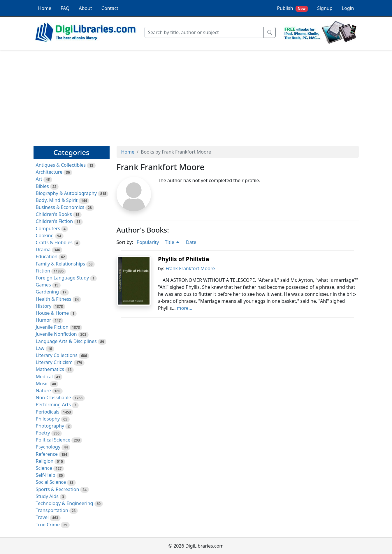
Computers (48, 228)
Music (42, 384)
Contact (110, 8)
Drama (43, 249)
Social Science (51, 482)
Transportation (52, 510)
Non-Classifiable (53, 398)
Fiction (43, 271)
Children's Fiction (55, 221)
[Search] (204, 32)
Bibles (42, 186)
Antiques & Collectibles (61, 165)
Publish (292, 8)
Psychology (48, 447)
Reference (47, 454)
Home (45, 8)
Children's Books (54, 214)
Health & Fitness (54, 299)
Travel (42, 517)
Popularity (148, 242)
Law (40, 348)
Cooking (45, 235)
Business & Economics (60, 207)
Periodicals (48, 412)
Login (348, 8)
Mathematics (50, 369)
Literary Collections (57, 355)
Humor (44, 320)
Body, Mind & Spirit (57, 200)
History (44, 306)
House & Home (52, 313)
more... (185, 308)
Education (47, 256)
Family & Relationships (60, 264)
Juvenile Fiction (52, 327)
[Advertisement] (196, 95)
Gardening (48, 292)
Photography (50, 426)
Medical (44, 377)
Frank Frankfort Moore (190, 268)
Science (44, 468)
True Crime (48, 525)
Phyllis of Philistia (183, 259)
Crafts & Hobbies (54, 242)
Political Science (53, 440)
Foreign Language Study (63, 278)
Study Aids (47, 496)
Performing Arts (53, 404)
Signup (325, 8)
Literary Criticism (54, 362)
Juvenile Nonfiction (56, 334)
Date (191, 242)
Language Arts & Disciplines (66, 341)
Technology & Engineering (65, 503)
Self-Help (46, 475)
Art (39, 179)
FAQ (65, 8)
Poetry (43, 433)
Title (173, 242)
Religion (45, 461)
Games (43, 285)
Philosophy (48, 419)
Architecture (49, 172)
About (85, 8)
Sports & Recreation (58, 489)
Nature (43, 391)
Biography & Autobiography (66, 193)
